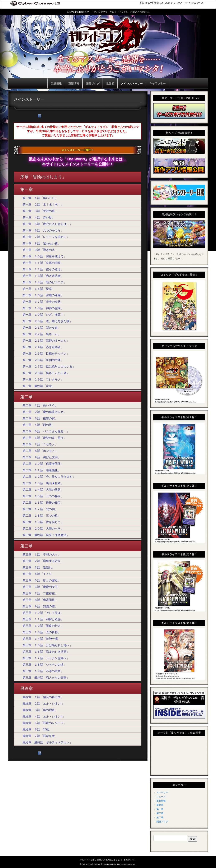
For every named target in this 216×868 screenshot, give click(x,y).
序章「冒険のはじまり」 (43, 177)
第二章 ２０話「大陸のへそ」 (43, 528)
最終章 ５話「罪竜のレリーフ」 (44, 723)
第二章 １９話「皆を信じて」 (43, 522)
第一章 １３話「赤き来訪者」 (43, 276)
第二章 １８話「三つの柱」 (42, 516)
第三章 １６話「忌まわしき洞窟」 (46, 652)
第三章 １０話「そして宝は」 (43, 613)
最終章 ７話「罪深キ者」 (40, 736)
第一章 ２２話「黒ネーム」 (42, 334)
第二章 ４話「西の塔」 (39, 425)
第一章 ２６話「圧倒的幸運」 (43, 360)
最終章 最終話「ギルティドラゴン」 (47, 742)
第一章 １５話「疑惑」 (39, 289)
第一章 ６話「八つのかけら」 (43, 230)
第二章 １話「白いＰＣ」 (40, 405)
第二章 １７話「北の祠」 (40, 509)
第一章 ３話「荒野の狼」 (40, 211)
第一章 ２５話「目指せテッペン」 (46, 354)
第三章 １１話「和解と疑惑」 (43, 619)
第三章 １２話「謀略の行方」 (43, 626)
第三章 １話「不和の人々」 (42, 554)
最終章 (160, 805)
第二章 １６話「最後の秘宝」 (43, 503)
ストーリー (162, 792)
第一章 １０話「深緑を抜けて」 (44, 256)
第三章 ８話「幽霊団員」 (40, 600)
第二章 (160, 817)
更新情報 (161, 801)
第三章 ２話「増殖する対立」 (43, 561)
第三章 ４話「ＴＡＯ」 (39, 574)
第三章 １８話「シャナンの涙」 (44, 665)
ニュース (161, 797)
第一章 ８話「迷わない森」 (42, 243)
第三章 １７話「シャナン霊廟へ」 (46, 658)
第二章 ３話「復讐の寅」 (40, 418)
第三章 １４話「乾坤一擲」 (42, 639)
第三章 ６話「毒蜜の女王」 (42, 587)
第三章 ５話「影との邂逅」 (42, 580)
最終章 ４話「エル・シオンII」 (44, 716)
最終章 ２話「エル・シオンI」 (43, 703)
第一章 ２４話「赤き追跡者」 (43, 347)
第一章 (160, 809)
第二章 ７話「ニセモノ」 (40, 444)
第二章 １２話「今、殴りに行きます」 (49, 477)
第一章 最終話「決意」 (39, 386)
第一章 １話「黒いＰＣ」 (40, 198)
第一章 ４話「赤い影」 (39, 217)
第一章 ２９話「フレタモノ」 (43, 379)
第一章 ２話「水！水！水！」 (43, 204)
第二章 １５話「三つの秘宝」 (43, 496)
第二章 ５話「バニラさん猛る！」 (46, 431)
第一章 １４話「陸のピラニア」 (44, 282)
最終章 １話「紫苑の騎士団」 (43, 697)
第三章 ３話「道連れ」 (39, 567)
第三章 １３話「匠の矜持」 (42, 632)
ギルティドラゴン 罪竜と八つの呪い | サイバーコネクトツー (108, 860)
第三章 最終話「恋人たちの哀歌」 (46, 678)
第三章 (160, 813)
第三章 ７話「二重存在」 (40, 593)
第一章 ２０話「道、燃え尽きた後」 (47, 321)
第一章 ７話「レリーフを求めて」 (46, 237)
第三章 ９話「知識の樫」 (40, 606)
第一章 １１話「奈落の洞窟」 (43, 263)
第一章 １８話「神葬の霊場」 (43, 308)
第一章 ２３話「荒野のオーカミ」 (46, 341)
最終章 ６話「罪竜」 (37, 729)
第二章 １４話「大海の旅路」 (43, 490)
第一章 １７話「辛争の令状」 (43, 302)
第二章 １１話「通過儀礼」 (42, 470)
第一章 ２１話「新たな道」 (42, 328)
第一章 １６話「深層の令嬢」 (43, 295)
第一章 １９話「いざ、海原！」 (44, 315)
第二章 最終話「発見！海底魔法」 (46, 535)
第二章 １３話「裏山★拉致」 (43, 483)
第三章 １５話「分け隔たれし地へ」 (47, 645)
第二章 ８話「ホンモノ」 (40, 451)
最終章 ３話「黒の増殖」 (40, 710)
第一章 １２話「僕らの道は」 (43, 269)
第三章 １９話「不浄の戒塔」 (43, 671)
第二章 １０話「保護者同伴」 (43, 464)
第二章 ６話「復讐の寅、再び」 (44, 438)
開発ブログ (162, 822)
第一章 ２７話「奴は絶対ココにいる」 (49, 366)
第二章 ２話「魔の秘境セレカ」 (44, 412)
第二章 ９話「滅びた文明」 (42, 457)
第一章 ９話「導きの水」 (40, 250)
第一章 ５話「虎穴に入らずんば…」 (47, 224)
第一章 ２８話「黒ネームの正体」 (46, 373)
